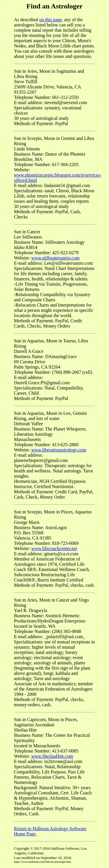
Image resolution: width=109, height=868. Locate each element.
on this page (50, 20)
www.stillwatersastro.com (56, 258)
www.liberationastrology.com (59, 450)
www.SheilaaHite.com (52, 756)
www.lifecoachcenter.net (54, 548)
